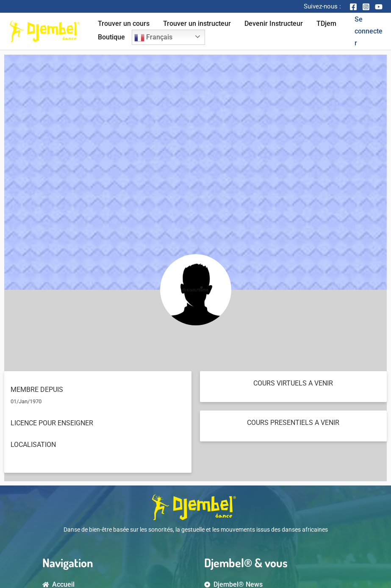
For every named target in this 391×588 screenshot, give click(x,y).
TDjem (326, 24)
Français (153, 38)
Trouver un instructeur (197, 24)
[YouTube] (379, 7)
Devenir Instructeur (274, 24)
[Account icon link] (369, 31)
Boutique (111, 37)
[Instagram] (366, 7)
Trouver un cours (124, 24)
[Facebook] (353, 7)
